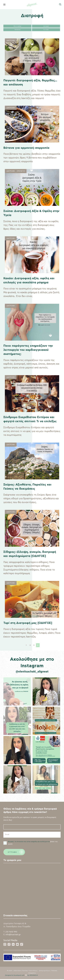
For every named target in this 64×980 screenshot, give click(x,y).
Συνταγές (46, 30)
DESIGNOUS (34, 976)
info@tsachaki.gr (14, 935)
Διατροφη (11, 41)
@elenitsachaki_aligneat (32, 672)
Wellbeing (17, 30)
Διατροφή (46, 26)
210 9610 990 (11, 933)
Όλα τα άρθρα (17, 26)
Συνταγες (21, 171)
